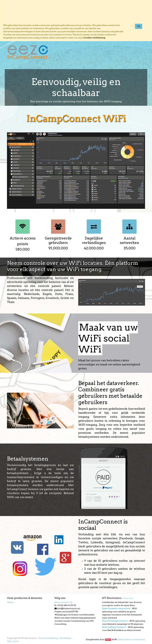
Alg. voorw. (13, 641)
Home (10, 602)
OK (139, 26)
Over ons (128, 598)
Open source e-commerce (131, 639)
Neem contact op (63, 602)
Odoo (108, 640)
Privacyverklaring (48, 638)
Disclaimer (66, 638)
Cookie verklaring (94, 38)
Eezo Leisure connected (116, 608)
